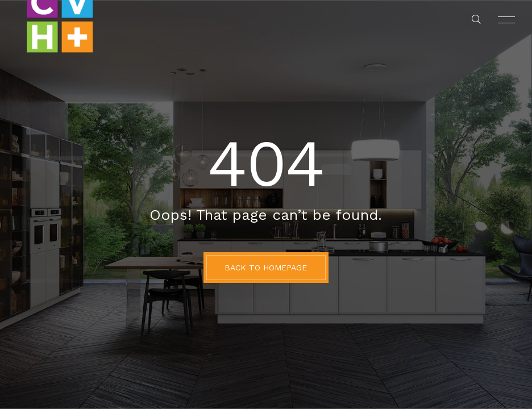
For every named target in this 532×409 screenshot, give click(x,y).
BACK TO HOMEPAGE (266, 268)
